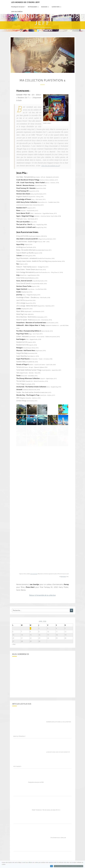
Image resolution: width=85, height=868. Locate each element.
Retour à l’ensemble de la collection (43, 595)
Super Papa (56, 7)
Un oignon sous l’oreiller (58, 838)
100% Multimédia (17, 12)
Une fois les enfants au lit (50, 166)
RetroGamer (32, 7)
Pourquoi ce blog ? (18, 7)
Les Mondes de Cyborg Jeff (25, 2)
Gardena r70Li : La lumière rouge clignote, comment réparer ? (51, 865)
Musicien (44, 7)
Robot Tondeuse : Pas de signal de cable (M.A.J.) (46, 810)
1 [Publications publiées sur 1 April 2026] (30, 628)
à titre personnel (34, 574)
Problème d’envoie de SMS (36, 782)
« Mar (14, 644)
